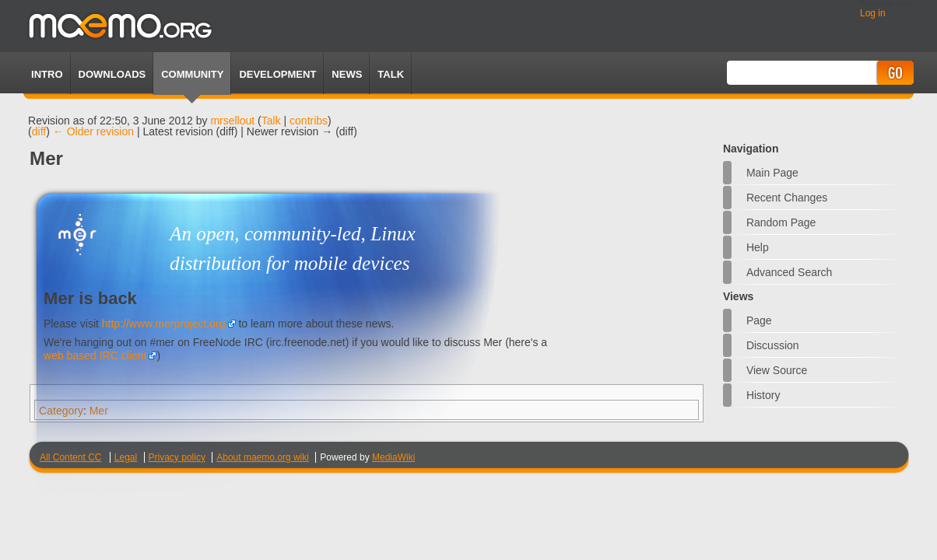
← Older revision (93, 131)
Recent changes (787, 198)
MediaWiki (393, 457)
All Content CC (70, 457)
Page (759, 320)
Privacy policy (177, 457)
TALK (391, 74)
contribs (309, 121)
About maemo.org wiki (263, 457)
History (763, 395)
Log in (873, 13)
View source (777, 370)
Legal (126, 457)
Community (192, 74)
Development (277, 74)
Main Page (772, 173)
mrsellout (232, 121)
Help (758, 247)
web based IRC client (95, 355)
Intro (47, 74)
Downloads (112, 74)
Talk (271, 121)
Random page (781, 222)
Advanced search (790, 272)
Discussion (773, 345)
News (347, 74)
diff (39, 131)
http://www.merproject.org (164, 324)
